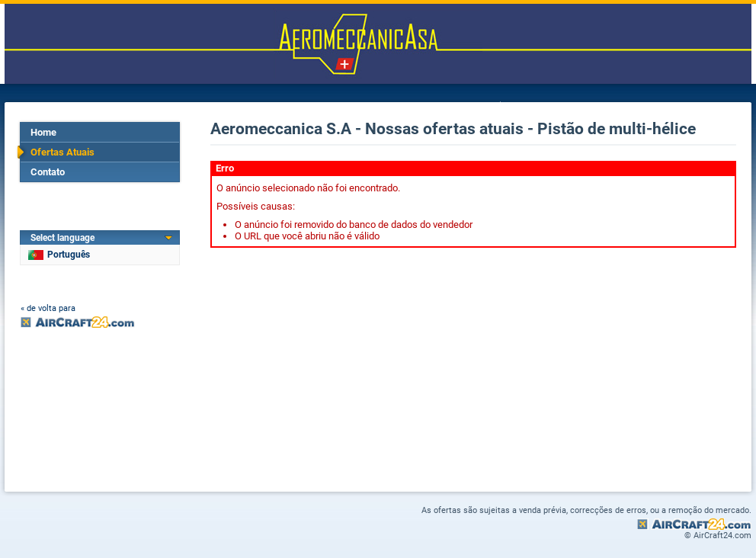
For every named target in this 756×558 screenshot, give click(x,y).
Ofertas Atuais (62, 152)
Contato (48, 172)
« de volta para (48, 308)
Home (43, 132)
